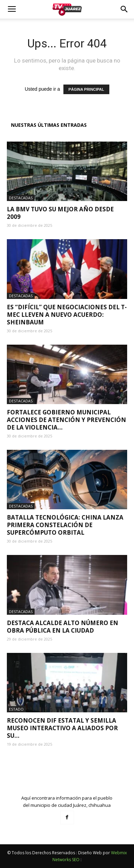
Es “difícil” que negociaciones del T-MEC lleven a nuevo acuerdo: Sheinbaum (67, 315)
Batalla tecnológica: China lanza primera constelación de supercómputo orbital (65, 525)
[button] (124, 9)
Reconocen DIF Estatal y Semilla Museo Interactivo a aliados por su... (62, 728)
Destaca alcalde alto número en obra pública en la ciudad (63, 627)
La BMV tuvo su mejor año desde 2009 (60, 213)
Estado (16, 709)
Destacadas (21, 198)
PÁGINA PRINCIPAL (86, 89)
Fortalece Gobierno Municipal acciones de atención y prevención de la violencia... (66, 420)
